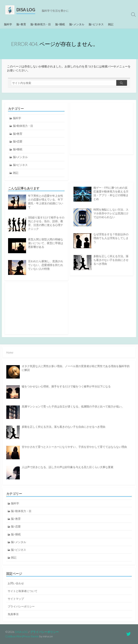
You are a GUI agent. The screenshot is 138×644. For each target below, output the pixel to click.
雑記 (111, 24)
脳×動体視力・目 (41, 24)
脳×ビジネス (96, 24)
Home (10, 352)
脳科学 (8, 24)
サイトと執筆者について (23, 591)
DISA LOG (21, 632)
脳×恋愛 (18, 141)
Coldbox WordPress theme (22, 636)
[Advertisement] (102, 129)
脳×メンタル (77, 24)
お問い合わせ (16, 583)
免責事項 (13, 614)
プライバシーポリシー (21, 606)
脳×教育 (21, 24)
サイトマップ (16, 599)
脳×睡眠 (60, 24)
